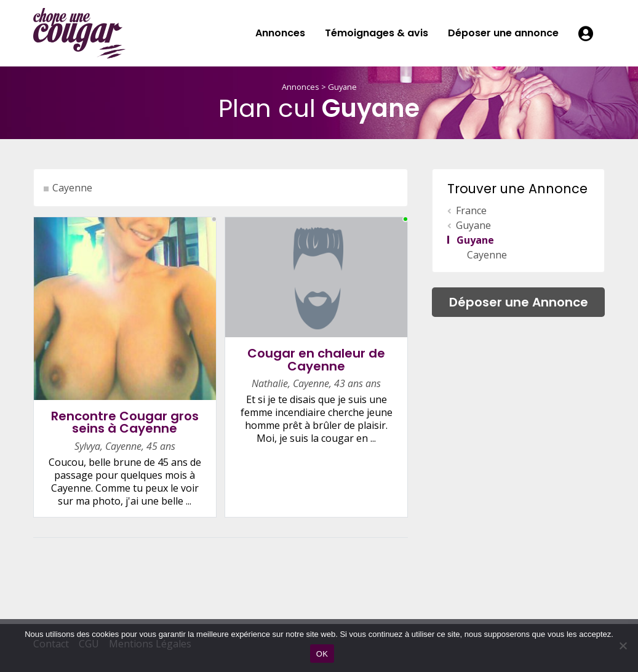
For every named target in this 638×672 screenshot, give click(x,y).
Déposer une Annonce (519, 302)
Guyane (342, 87)
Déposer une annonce (503, 33)
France (471, 210)
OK (322, 654)
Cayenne (72, 188)
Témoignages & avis (377, 33)
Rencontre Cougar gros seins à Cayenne (125, 422)
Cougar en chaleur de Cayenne (316, 360)
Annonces (280, 33)
